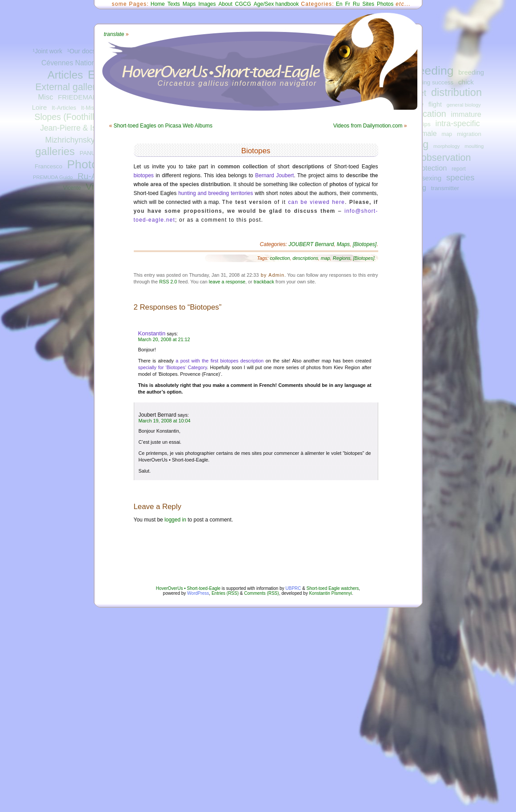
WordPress (198, 593)
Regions (342, 258)
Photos (86, 164)
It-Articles (64, 108)
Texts (174, 4)
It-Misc (89, 108)
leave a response (227, 282)
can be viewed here (316, 202)
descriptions (305, 258)
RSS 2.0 (168, 282)
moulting (474, 146)
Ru (356, 4)
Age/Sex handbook (276, 4)
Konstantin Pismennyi (330, 593)
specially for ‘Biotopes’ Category (173, 367)
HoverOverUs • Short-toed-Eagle (188, 588)
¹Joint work (48, 51)
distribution (456, 92)
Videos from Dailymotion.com (368, 126)
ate (114, 34)
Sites (368, 4)
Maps (189, 4)
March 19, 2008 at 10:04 (165, 421)
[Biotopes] (365, 244)
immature (466, 114)
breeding (431, 71)
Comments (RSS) (261, 593)
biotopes (144, 175)
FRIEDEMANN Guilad (91, 97)
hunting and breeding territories (216, 193)
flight (435, 104)
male (429, 133)
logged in (175, 520)
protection (431, 168)
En (339, 4)
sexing (432, 178)
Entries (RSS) (225, 593)
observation (446, 157)
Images (207, 4)
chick (466, 82)
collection (280, 258)
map (447, 134)
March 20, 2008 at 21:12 (164, 339)
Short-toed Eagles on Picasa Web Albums (163, 126)
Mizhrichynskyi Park (80, 140)
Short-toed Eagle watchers (333, 588)
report (459, 169)
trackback (264, 282)
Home (158, 4)
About (225, 4)
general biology (464, 105)
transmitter (445, 188)
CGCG (243, 4)
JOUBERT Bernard (311, 244)
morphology (446, 146)
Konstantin (152, 333)
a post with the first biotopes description (220, 361)
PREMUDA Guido (53, 177)
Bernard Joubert (274, 175)
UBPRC (293, 588)
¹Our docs (81, 51)
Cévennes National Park (79, 63)
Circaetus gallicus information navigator (238, 83)
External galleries (71, 87)
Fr (348, 4)
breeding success (430, 82)
